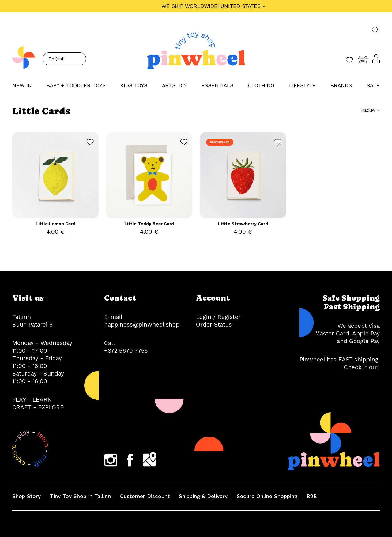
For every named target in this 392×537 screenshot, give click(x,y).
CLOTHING (261, 85)
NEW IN (22, 85)
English (57, 59)
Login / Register (218, 317)
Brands (341, 85)
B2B (312, 496)
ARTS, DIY (174, 85)
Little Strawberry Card (243, 224)
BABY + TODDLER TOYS (76, 85)
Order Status (214, 325)
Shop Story (26, 496)
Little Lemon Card (55, 224)
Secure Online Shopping (267, 496)
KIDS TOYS (134, 85)
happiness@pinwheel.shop (142, 325)
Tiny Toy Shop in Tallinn (80, 496)
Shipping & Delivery (203, 496)
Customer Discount (145, 496)
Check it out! (362, 367)
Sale (373, 85)
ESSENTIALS (217, 85)
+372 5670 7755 (126, 351)
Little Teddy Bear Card (149, 224)
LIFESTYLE (302, 85)
